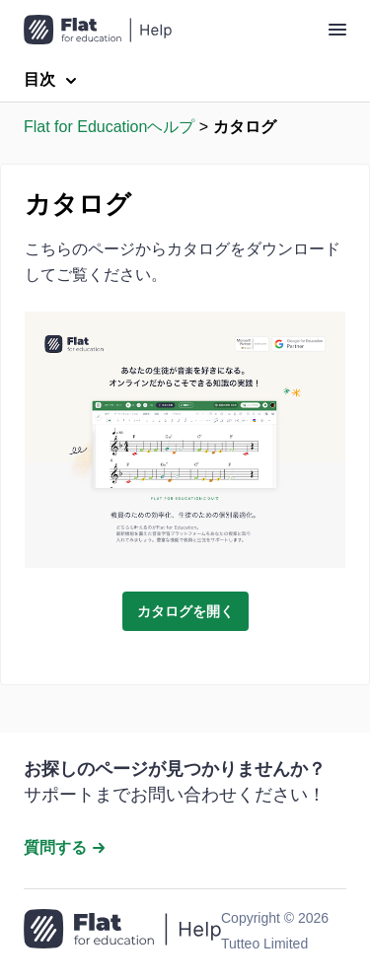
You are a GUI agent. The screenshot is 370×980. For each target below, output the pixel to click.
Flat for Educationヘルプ (109, 127)
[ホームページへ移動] (122, 931)
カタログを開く (185, 611)
